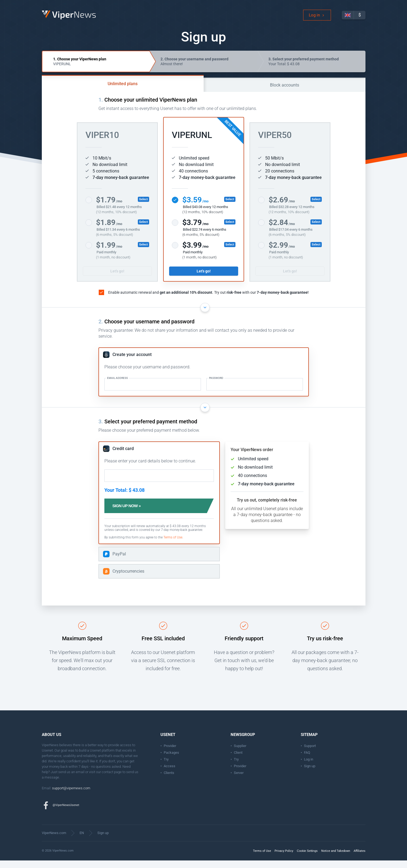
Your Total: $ (304, 69)
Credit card (123, 456)
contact (107, 779)
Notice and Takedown (336, 858)
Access (170, 774)
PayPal (119, 561)
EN (82, 840)
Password (216, 386)
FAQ (307, 760)
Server (239, 780)
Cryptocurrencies (128, 579)
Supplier (240, 753)
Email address (117, 386)
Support (310, 753)
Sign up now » (137, 513)
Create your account (132, 362)
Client (238, 760)
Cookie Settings (307, 858)
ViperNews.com (54, 840)
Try (166, 767)
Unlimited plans (123, 91)
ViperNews (43, 15)
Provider (170, 753)
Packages (171, 760)
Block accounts (285, 93)
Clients (169, 780)
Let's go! (117, 279)
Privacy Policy (284, 858)
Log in (314, 19)
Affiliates (360, 858)
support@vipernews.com (71, 796)
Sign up (310, 774)
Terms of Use (173, 545)
